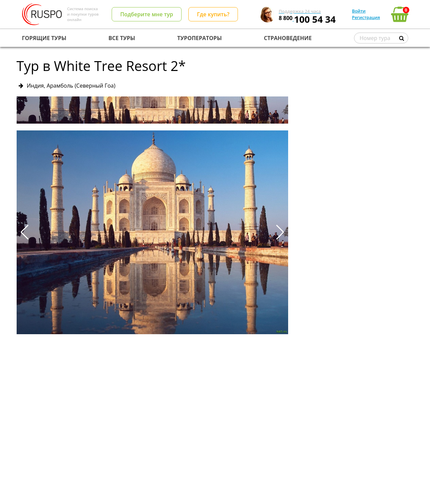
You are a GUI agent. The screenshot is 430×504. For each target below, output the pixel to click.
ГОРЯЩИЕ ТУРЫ (44, 38)
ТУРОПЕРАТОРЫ (199, 38)
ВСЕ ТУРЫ (122, 38)
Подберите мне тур (147, 14)
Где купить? (213, 14)
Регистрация (366, 17)
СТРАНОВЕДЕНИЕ (288, 38)
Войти (359, 11)
